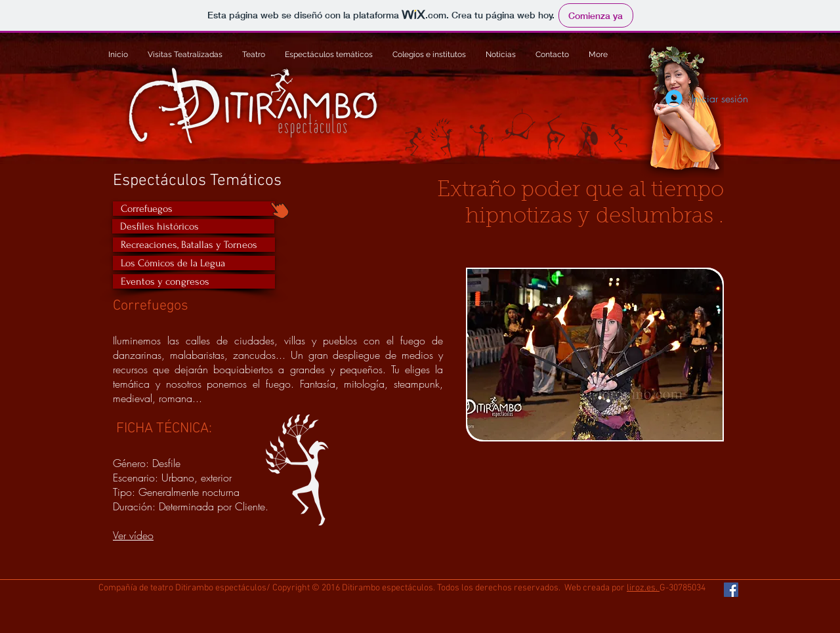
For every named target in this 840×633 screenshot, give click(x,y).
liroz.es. (643, 588)
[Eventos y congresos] (194, 281)
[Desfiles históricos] (193, 226)
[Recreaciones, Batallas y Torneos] (194, 245)
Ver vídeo (133, 535)
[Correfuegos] (194, 209)
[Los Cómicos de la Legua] (194, 263)
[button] (595, 355)
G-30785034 (682, 588)
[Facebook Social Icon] (731, 590)
